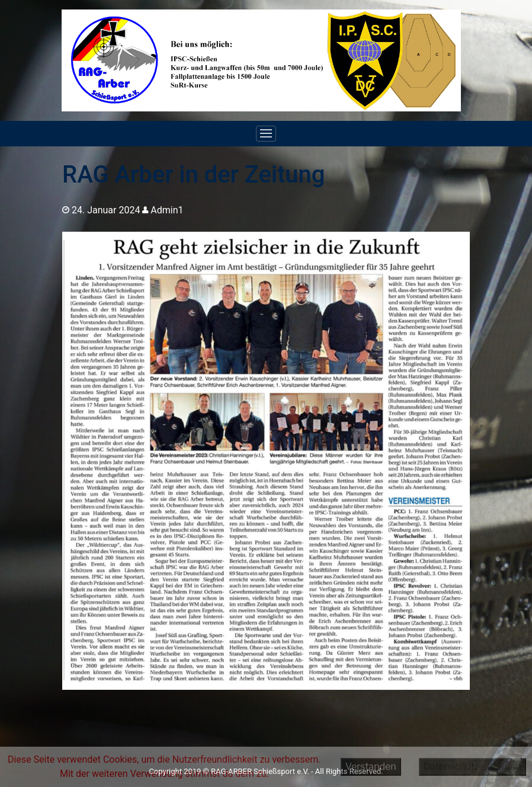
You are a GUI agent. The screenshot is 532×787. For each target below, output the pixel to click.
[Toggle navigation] (266, 134)
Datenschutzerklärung (472, 767)
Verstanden (371, 767)
